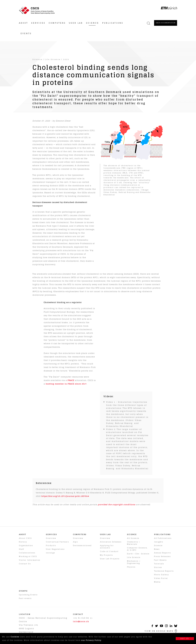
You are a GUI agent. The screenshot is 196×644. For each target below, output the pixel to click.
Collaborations (27, 553)
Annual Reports (162, 553)
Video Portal (161, 578)
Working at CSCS (28, 556)
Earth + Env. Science (138, 554)
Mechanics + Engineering (134, 562)
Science (37, 59)
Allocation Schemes (111, 542)
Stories (158, 567)
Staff (22, 549)
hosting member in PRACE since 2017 (66, 384)
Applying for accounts (107, 547)
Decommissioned (82, 545)
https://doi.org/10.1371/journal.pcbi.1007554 (65, 496)
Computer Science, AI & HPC (137, 549)
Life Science (53, 59)
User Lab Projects (110, 559)
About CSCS (25, 538)
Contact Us (25, 564)
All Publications (163, 538)
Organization (26, 545)
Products (51, 545)
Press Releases (162, 556)
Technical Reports (164, 571)
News (157, 549)
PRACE (71, 380)
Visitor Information (30, 560)
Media (157, 582)
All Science (133, 538)
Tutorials (159, 564)
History (23, 542)
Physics (131, 567)
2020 (66, 59)
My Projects (107, 555)
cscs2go (51, 553)
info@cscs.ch (81, 621)
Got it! (185, 639)
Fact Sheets (160, 560)
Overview (51, 538)
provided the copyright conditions (117, 504)
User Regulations (55, 549)
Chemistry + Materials (134, 543)
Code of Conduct (109, 551)
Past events (25, 598)
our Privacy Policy (91, 640)
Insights (159, 542)
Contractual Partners (57, 542)
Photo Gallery (162, 575)
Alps (75, 542)
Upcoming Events (28, 595)
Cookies (15, 637)
